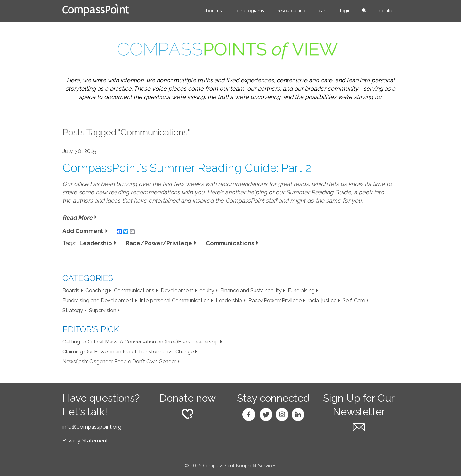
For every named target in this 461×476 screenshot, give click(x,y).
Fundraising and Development (98, 300)
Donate (385, 11)
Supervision (103, 310)
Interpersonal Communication (175, 300)
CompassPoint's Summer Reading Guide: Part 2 (187, 168)
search (364, 11)
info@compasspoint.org (92, 427)
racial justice (322, 300)
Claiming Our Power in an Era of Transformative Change (128, 352)
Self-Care (354, 300)
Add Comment (83, 231)
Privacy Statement (85, 440)
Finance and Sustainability (251, 290)
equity (207, 290)
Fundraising (301, 290)
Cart (323, 11)
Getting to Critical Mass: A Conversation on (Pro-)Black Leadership (141, 342)
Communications (230, 243)
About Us (213, 11)
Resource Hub (291, 11)
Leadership (96, 243)
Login (345, 11)
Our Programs (250, 11)
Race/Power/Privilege (159, 243)
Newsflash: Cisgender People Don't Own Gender (119, 362)
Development (177, 290)
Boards (71, 290)
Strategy (73, 310)
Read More (77, 218)
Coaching (97, 290)
